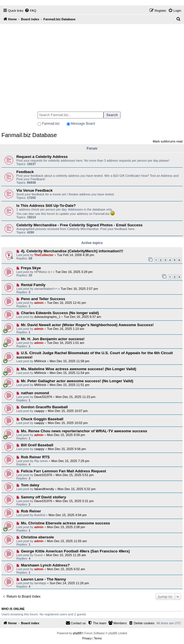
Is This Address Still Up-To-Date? (46, 206)
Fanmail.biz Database (29, 135)
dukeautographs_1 (47, 317)
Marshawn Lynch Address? (45, 565)
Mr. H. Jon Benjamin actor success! (53, 339)
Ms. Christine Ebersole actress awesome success (65, 523)
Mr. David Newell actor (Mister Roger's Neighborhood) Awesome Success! (87, 325)
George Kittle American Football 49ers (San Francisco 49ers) (75, 551)
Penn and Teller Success (43, 299)
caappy (39, 411)
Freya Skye (31, 268)
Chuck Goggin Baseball (42, 419)
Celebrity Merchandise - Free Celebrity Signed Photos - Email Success (79, 225)
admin (39, 303)
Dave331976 (43, 397)
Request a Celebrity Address (42, 157)
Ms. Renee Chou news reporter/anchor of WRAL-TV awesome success (84, 431)
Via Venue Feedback (35, 190)
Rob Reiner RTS (35, 457)
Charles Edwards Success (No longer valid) (60, 313)
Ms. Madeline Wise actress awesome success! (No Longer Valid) (79, 369)
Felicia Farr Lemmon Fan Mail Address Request (63, 471)
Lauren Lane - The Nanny (44, 579)
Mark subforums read (168, 141)
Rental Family (33, 285)
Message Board (83, 124)
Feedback (25, 172)
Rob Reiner (31, 511)
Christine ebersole (37, 537)
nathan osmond (35, 393)
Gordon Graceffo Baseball (44, 407)
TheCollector (44, 255)
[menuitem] (30, 11)
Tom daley (30, 485)
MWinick (40, 361)
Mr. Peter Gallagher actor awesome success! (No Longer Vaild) (77, 381)
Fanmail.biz (51, 124)
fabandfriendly (44, 489)
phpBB (77, 633)
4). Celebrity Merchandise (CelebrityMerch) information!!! (72, 251)
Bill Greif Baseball (37, 445)
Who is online (13, 609)
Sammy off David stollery (44, 497)
